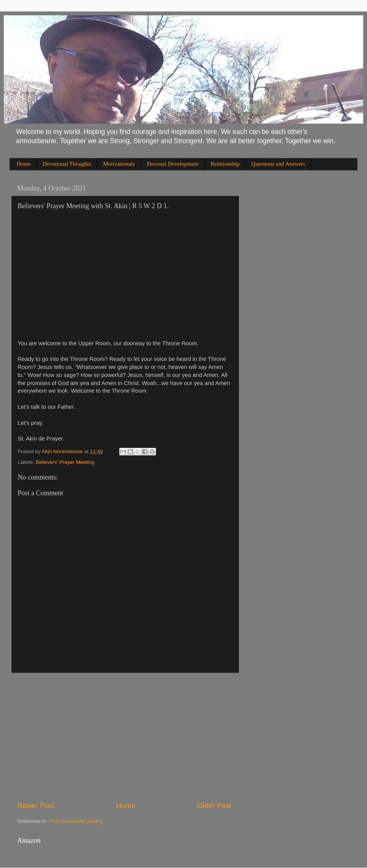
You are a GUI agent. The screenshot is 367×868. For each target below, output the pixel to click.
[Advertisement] (124, 737)
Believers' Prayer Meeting (65, 462)
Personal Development (173, 164)
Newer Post (36, 805)
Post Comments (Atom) (76, 821)
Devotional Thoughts (67, 164)
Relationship (225, 164)
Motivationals (119, 164)
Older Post (214, 805)
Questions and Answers (278, 164)
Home (24, 164)
